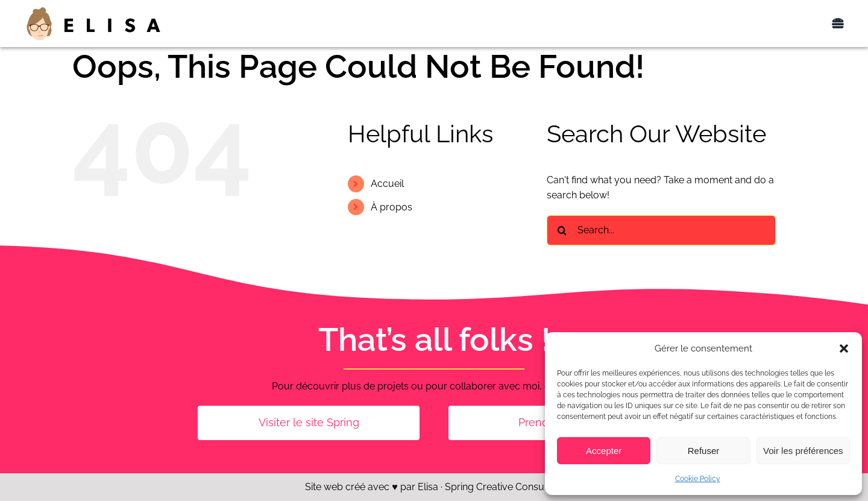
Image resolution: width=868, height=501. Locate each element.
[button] (844, 348)
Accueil (387, 184)
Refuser (704, 451)
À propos (392, 207)
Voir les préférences (803, 451)
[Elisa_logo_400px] (93, 10)
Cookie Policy (698, 479)
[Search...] (661, 230)
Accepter (604, 451)
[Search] (562, 230)
